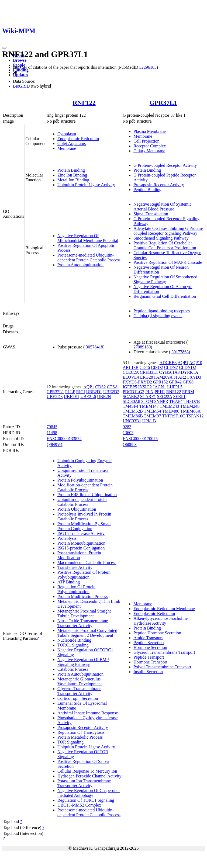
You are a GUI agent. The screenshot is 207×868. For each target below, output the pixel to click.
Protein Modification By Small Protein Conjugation (84, 526)
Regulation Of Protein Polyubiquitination (76, 589)
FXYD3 (194, 377)
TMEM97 (153, 416)
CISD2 (157, 367)
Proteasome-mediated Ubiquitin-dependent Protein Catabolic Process (89, 257)
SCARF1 (148, 397)
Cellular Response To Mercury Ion (87, 771)
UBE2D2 (111, 392)
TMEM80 (171, 411)
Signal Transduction (151, 214)
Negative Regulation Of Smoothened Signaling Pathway (165, 279)
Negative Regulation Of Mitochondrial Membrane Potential (88, 238)
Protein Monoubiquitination (81, 543)
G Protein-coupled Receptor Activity (165, 165)
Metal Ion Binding (73, 180)
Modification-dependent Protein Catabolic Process (85, 487)
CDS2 (100, 387)
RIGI (81, 392)
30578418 (94, 347)
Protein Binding (71, 170)
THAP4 (176, 401)
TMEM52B (133, 411)
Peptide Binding (147, 190)
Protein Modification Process (83, 596)
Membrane (67, 148)
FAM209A (163, 377)
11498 (52, 433)
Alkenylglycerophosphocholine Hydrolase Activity (161, 621)
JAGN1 (159, 387)
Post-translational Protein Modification (79, 555)
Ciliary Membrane (149, 151)
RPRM (188, 392)
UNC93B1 (132, 421)
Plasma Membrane (150, 131)
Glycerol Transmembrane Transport (164, 652)
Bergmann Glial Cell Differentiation (165, 296)
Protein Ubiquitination (77, 509)
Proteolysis (67, 538)
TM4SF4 (130, 406)
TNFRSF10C (173, 416)
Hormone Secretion (150, 647)
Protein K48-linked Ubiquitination (87, 495)
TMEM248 (190, 406)
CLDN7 (171, 367)
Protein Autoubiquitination (80, 265)
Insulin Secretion (148, 672)
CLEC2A (131, 372)
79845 (52, 427)
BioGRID (21, 86)
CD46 (145, 367)
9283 (127, 427)
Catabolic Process (73, 669)
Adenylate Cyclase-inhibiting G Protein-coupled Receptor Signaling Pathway (168, 231)
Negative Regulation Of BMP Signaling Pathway (83, 662)
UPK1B (149, 421)
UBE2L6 (88, 397)
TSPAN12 (195, 416)
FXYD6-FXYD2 (137, 382)
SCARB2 (131, 397)
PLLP (70, 392)
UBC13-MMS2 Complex (79, 805)
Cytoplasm (67, 134)
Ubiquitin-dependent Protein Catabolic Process (82, 502)
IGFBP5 (130, 387)
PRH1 (160, 392)
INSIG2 (145, 387)
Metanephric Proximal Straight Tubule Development (84, 613)
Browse (20, 60)
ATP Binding (69, 582)
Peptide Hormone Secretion (157, 633)
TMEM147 (149, 406)
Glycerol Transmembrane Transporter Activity (79, 691)
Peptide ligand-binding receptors (162, 311)
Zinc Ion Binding (72, 175)
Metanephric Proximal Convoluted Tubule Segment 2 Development (87, 633)
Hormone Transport (150, 662)
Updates (20, 75)
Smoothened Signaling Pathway (161, 238)
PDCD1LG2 (133, 392)
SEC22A (164, 397)
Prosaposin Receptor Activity (159, 185)
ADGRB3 (168, 363)
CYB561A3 (169, 372)
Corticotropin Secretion (78, 698)
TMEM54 (153, 411)
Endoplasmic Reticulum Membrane (164, 609)
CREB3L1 (149, 372)
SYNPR (161, 401)
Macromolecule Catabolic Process (87, 563)
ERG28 (147, 377)
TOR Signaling (70, 742)
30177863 (180, 352)
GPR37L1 (163, 103)
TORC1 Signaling (73, 645)
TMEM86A (190, 411)
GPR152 (161, 382)
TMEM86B (133, 416)
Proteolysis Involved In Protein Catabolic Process (84, 516)
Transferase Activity (75, 567)
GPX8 (188, 382)
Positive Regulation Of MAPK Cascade (168, 262)
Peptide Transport (149, 657)
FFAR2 (180, 377)
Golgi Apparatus (72, 143)
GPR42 (175, 382)
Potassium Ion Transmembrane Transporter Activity (84, 783)
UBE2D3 (55, 397)
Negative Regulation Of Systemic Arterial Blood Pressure (163, 207)
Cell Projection (146, 141)
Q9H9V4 (55, 445)
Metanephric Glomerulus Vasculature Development (80, 681)
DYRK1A (189, 372)
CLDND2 (187, 367)
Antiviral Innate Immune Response (88, 713)
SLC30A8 (131, 401)
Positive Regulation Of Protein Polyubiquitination (84, 575)
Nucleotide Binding (74, 640)
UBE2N (104, 397)
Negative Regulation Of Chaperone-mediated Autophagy (89, 793)
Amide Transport (148, 638)
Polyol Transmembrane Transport (162, 667)
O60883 (130, 445)
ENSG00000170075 (140, 439)
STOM (147, 401)
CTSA (112, 387)
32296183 (148, 67)
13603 (128, 433)
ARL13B (131, 367)
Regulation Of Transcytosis (81, 732)
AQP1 (89, 387)
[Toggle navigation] (4, 48)
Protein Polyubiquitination (80, 480)
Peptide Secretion (149, 643)
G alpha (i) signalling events (158, 316)
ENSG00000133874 (64, 439)
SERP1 (179, 397)
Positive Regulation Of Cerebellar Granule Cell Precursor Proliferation (165, 245)
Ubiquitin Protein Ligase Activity (86, 185)
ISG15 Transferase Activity (81, 533)
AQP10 (196, 363)
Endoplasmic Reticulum (78, 139)
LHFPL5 (175, 387)
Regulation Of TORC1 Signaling (86, 800)
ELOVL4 (131, 377)
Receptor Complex (150, 146)
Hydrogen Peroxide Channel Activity (89, 776)
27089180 (142, 347)
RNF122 (84, 103)
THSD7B (192, 401)
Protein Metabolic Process (80, 737)
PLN (149, 392)
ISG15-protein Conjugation (81, 548)
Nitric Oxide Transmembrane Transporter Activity (83, 623)
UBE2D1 (94, 392)
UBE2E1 (71, 397)
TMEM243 (169, 406)
